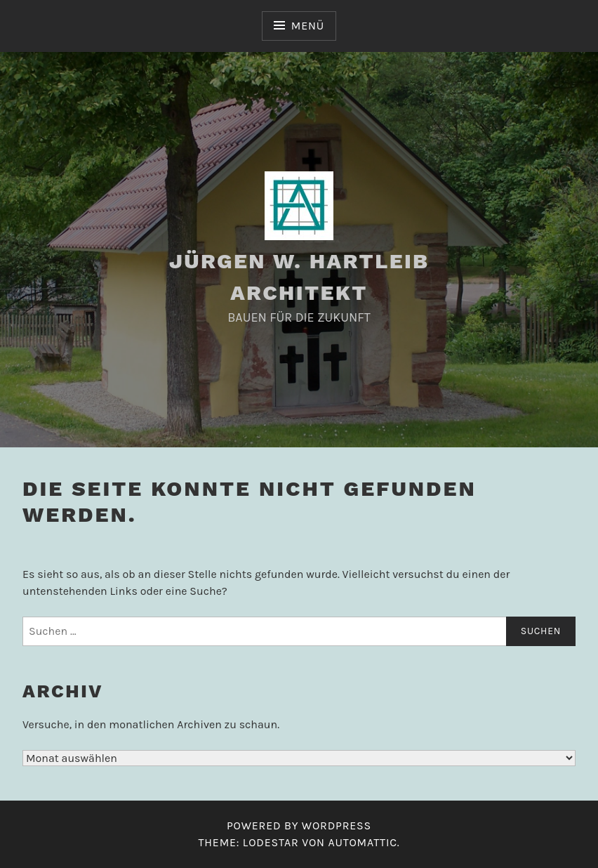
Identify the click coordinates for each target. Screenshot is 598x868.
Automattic (362, 842)
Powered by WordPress (299, 826)
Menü (308, 26)
